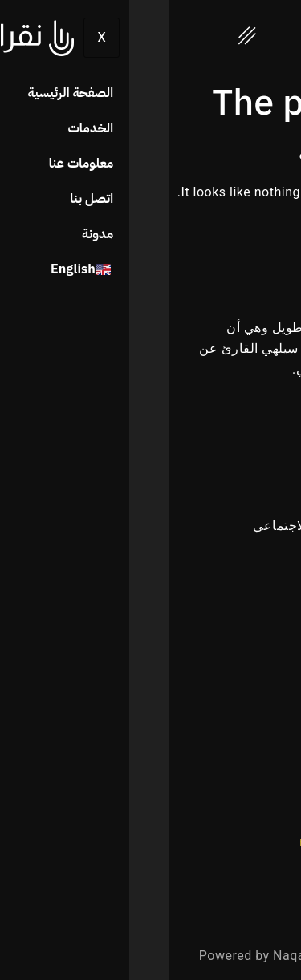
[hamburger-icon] (79, 39)
